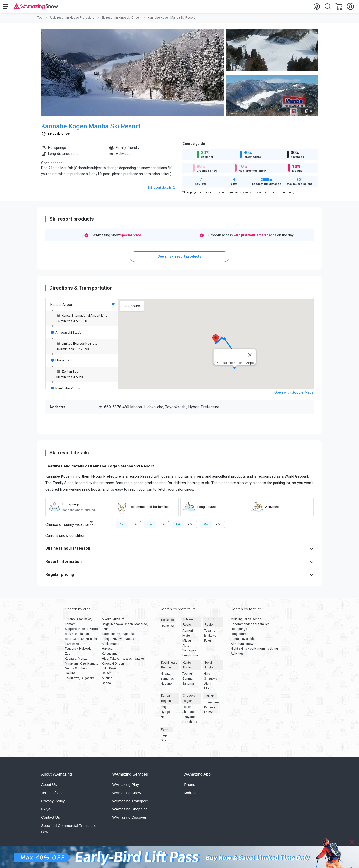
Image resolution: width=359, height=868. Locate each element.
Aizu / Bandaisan (77, 636)
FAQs (46, 811)
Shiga (164, 709)
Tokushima (212, 705)
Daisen (107, 675)
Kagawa (210, 709)
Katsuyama (110, 656)
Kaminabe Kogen (65, 390)
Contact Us (50, 820)
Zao (68, 656)
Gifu (207, 676)
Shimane (189, 714)
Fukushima (190, 658)
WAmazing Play (126, 787)
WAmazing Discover (129, 820)
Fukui (208, 643)
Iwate (186, 638)
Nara (164, 719)
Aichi (208, 686)
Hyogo (165, 714)
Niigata (166, 676)
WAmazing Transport (130, 803)
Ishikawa (210, 638)
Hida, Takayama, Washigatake (123, 661)
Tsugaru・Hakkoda (78, 651)
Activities (237, 656)
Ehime (209, 714)
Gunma (188, 681)
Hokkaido (167, 622)
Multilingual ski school (246, 621)
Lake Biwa (109, 670)
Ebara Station (63, 362)
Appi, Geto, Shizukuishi (81, 641)
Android (190, 795)
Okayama (189, 719)
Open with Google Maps (294, 395)
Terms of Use (52, 795)
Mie (207, 691)
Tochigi (188, 676)
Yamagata (190, 653)
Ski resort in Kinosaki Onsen (121, 20)
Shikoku (210, 698)
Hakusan (108, 651)
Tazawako (72, 646)
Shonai (107, 685)
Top (40, 20)
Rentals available (243, 641)
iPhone (189, 787)
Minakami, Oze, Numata (82, 666)
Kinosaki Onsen (59, 136)
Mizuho (107, 680)
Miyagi (187, 643)
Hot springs (239, 631)
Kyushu (166, 732)
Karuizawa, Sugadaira (80, 680)
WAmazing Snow (127, 795)
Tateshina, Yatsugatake (118, 636)
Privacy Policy (53, 803)
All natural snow (242, 646)
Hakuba (70, 675)
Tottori (187, 709)
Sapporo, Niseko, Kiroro (82, 631)
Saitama (188, 686)
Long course (239, 636)
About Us (49, 787)
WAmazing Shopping (130, 811)
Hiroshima (190, 724)
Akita (186, 648)
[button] (216, 341)
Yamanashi (168, 681)
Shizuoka (211, 681)
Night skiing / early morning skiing (254, 651)
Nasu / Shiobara (76, 670)
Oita (163, 743)
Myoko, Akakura (113, 621)
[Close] (352, 842)
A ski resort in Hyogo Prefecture (72, 20)
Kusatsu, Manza (76, 661)
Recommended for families (250, 626)
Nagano (166, 686)
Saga (164, 738)
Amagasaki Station (67, 334)
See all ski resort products (179, 259)
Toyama (210, 633)
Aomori (188, 633)
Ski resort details (162, 190)
